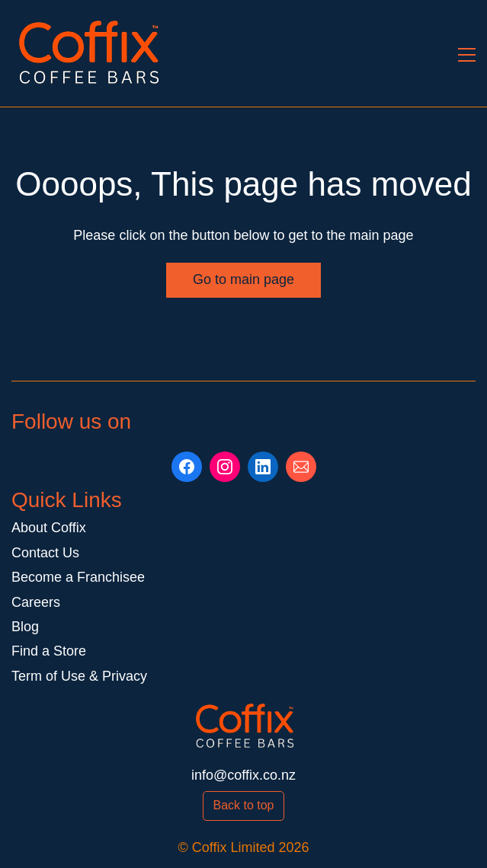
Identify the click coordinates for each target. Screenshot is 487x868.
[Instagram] (225, 467)
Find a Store (49, 651)
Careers (36, 602)
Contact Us (45, 553)
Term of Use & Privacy (79, 676)
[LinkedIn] (263, 467)
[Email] (301, 467)
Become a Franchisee (78, 577)
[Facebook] (187, 467)
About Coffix (49, 528)
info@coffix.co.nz (243, 775)
